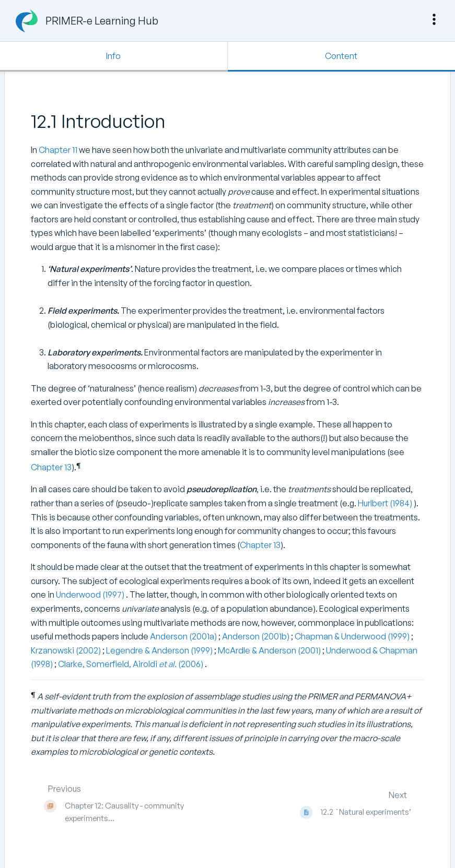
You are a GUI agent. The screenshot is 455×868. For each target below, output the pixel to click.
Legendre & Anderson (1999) (160, 650)
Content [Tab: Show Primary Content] (341, 56)
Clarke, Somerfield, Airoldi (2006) (131, 664)
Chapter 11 (58, 150)
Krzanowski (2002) (67, 650)
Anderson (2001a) (184, 636)
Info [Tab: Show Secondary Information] (113, 56)
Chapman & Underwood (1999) (353, 636)
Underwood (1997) (91, 594)
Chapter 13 (51, 467)
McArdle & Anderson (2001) (270, 650)
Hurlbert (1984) (386, 503)
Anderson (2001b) (256, 636)
